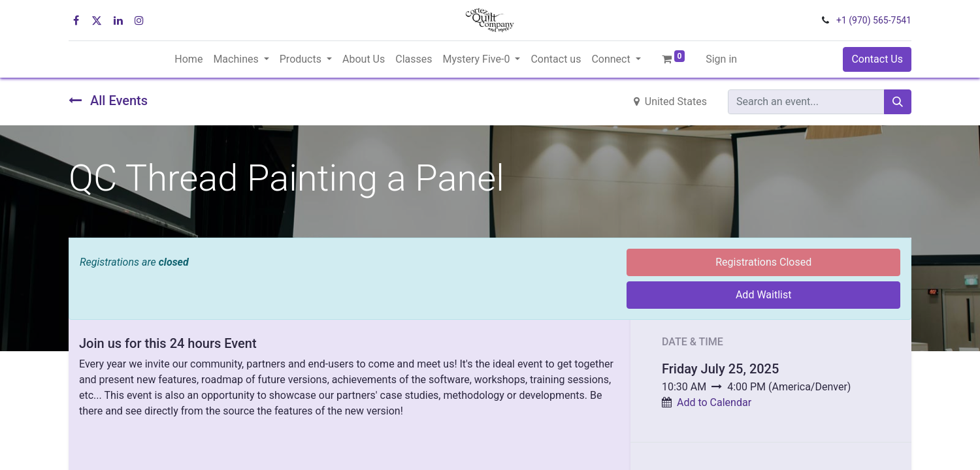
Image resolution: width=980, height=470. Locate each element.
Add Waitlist (764, 295)
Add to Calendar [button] (714, 402)
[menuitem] (188, 59)
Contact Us (877, 59)
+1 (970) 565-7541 (874, 20)
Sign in (721, 59)
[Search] (898, 102)
